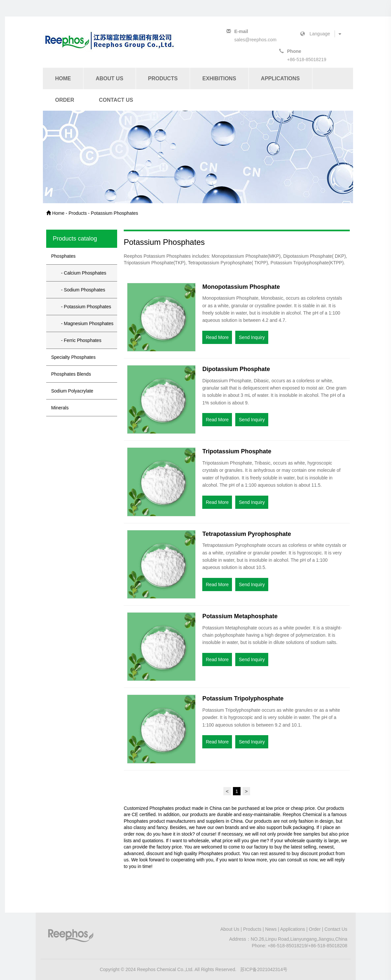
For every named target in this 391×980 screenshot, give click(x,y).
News (271, 929)
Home (63, 78)
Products (163, 78)
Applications (280, 78)
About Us (110, 78)
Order (65, 100)
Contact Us (116, 100)
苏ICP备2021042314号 (264, 969)
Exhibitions (219, 78)
